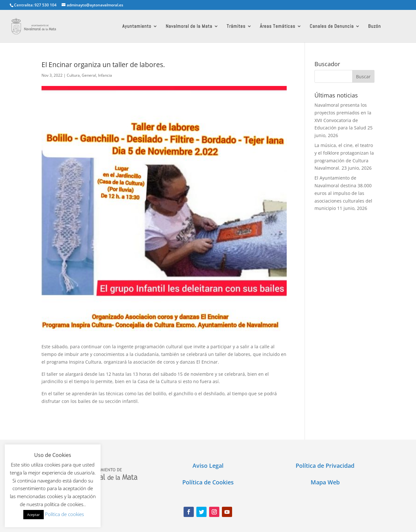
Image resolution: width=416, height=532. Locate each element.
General (89, 75)
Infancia (105, 75)
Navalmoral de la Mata (189, 27)
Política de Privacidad (325, 466)
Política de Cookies (208, 482)
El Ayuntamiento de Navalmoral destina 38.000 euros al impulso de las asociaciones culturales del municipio (343, 193)
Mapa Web (325, 482)
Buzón (374, 27)
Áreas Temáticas (278, 27)
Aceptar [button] (34, 515)
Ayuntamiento (137, 27)
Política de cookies (64, 514)
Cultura (73, 75)
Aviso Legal (208, 466)
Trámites (236, 27)
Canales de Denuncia (332, 27)
